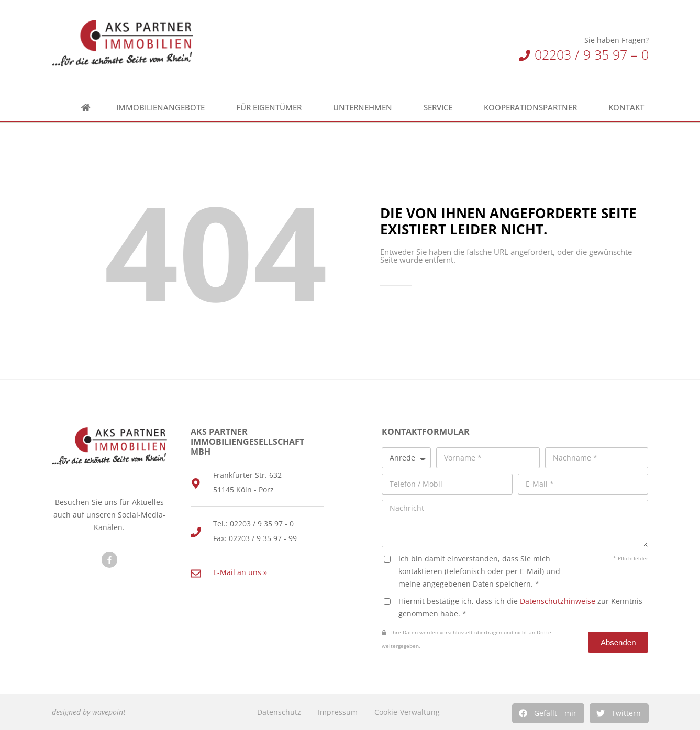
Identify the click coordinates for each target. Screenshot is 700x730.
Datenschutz (279, 712)
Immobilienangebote (163, 108)
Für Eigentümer (271, 108)
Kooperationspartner (533, 108)
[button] (548, 713)
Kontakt (629, 108)
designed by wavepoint (89, 712)
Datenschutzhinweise (558, 601)
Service (441, 108)
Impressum (338, 712)
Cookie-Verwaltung (407, 712)
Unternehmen (365, 108)
